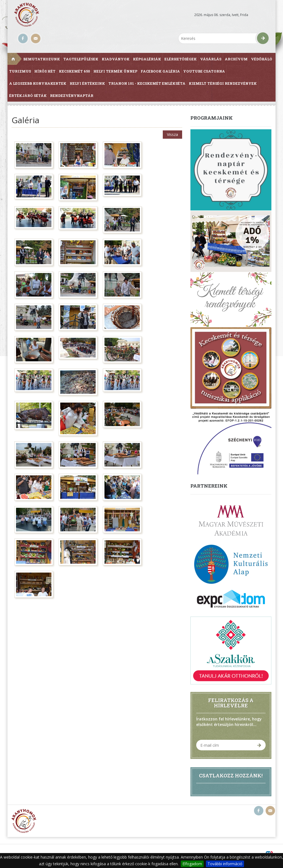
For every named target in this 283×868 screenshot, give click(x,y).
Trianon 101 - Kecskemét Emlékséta (147, 83)
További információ (225, 864)
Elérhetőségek (181, 59)
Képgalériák (147, 59)
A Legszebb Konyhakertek (38, 83)
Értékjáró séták (28, 96)
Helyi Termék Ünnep (115, 71)
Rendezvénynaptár (72, 96)
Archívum (236, 59)
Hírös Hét (45, 71)
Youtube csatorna (204, 71)
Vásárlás (211, 59)
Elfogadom (192, 864)
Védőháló (262, 59)
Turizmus (20, 71)
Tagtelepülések (81, 59)
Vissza (172, 134)
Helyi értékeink (87, 83)
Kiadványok (116, 59)
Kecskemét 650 (74, 71)
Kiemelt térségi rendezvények (223, 83)
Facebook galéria (160, 71)
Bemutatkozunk (42, 59)
